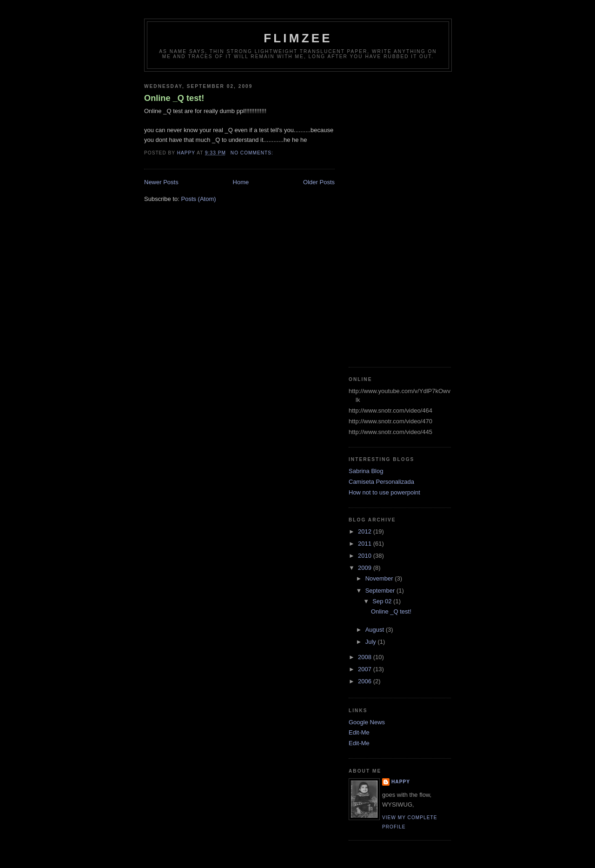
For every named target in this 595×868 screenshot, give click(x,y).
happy (401, 782)
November (380, 578)
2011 (366, 544)
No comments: (253, 153)
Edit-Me (359, 732)
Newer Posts (161, 182)
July (372, 642)
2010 (366, 556)
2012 (366, 531)
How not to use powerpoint (384, 492)
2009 (366, 568)
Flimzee (298, 38)
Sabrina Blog (366, 471)
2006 (366, 681)
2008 (366, 657)
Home (241, 182)
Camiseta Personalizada (381, 482)
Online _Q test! (174, 98)
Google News (367, 722)
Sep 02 (383, 601)
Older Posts (319, 182)
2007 (366, 669)
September (381, 591)
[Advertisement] (386, 216)
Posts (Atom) (199, 199)
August (376, 630)
